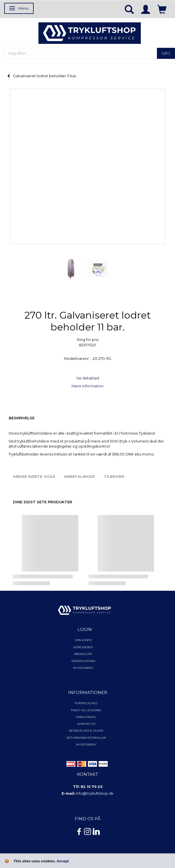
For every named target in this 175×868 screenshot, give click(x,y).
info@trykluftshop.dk (95, 793)
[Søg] (166, 53)
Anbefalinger (79, 476)
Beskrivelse (22, 418)
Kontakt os (86, 724)
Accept (63, 861)
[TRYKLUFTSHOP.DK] (90, 33)
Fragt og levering (86, 710)
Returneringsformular (86, 738)
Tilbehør (114, 476)
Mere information (87, 386)
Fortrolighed (86, 703)
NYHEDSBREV (86, 745)
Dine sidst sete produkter (43, 502)
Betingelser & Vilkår (86, 731)
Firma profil (86, 717)
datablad (91, 378)
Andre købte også (34, 476)
